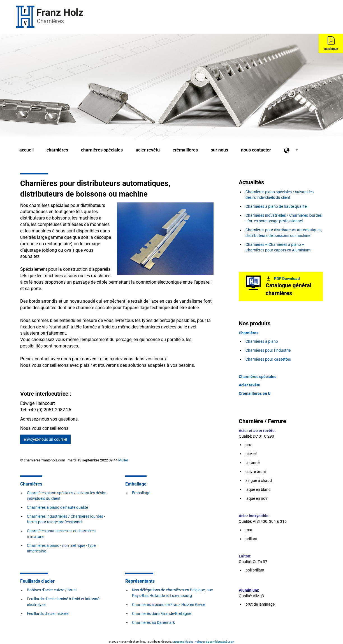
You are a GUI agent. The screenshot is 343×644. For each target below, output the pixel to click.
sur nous (219, 150)
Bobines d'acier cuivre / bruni (52, 590)
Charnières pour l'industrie (268, 350)
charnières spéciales (102, 150)
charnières (57, 150)
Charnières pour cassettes (268, 359)
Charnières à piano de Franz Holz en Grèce (169, 605)
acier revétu (148, 150)
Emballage (141, 493)
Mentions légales (183, 642)
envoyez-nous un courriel (45, 439)
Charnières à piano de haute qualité (57, 507)
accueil (26, 150)
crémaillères (185, 150)
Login (231, 642)
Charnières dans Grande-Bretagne (162, 613)
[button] (291, 150)
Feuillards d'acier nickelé (48, 613)
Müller (123, 460)
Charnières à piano (262, 341)
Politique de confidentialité (211, 642)
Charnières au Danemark (153, 622)
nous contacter (256, 150)
